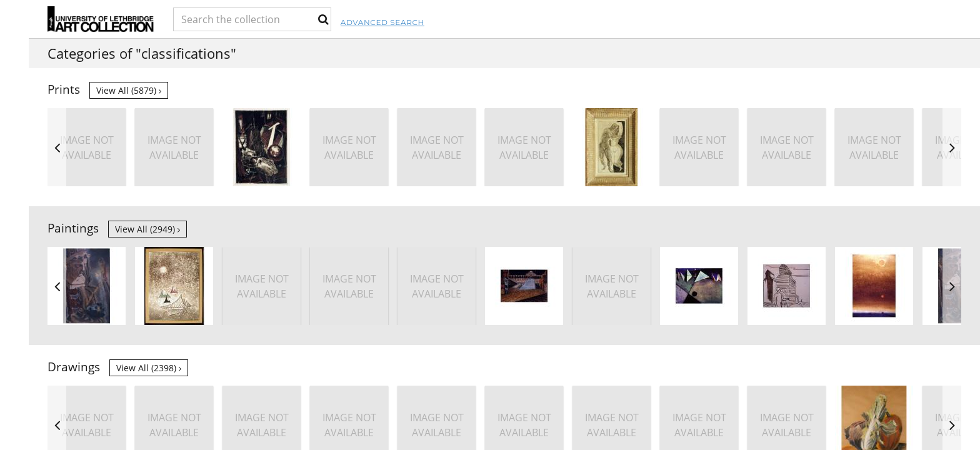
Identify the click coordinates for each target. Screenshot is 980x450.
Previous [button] (57, 147)
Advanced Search (538, 22)
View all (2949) (147, 229)
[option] (787, 147)
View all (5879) (129, 90)
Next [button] (952, 147)
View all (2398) (149, 368)
